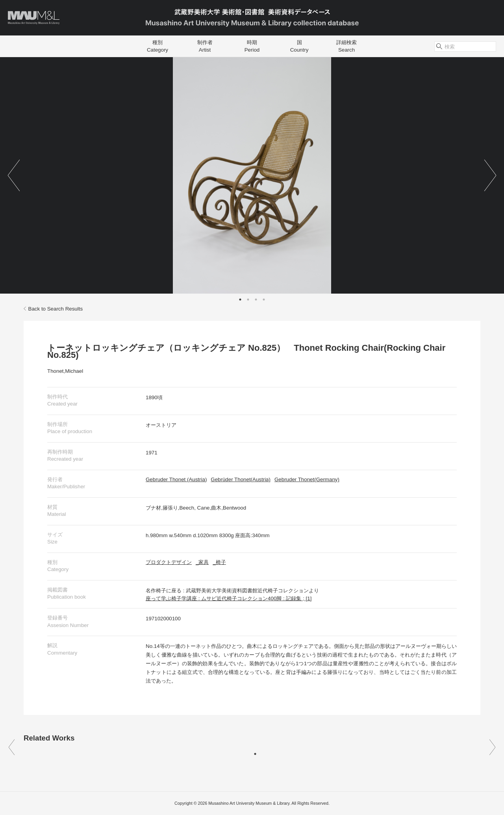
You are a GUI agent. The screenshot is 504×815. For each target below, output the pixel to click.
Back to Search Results (53, 309)
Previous (14, 175)
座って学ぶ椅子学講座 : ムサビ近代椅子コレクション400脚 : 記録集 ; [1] (229, 598)
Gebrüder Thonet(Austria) (241, 479)
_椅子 (219, 562)
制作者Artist (205, 46)
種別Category (157, 46)
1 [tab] (240, 300)
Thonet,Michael (65, 371)
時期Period (252, 46)
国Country (299, 46)
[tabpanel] (252, 175)
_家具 (202, 562)
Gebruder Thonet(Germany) (307, 479)
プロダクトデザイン (169, 562)
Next (490, 175)
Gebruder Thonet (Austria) (176, 479)
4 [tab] (264, 300)
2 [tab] (248, 300)
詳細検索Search (346, 46)
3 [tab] (256, 300)
